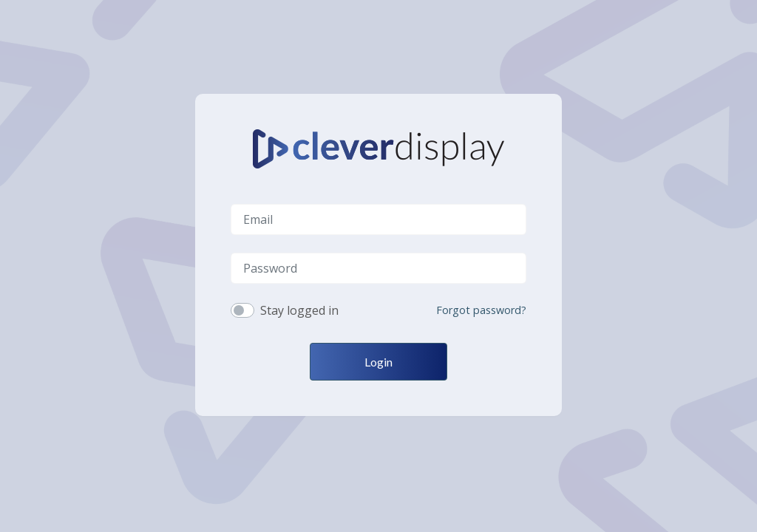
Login (378, 362)
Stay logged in (299, 310)
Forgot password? (481, 310)
